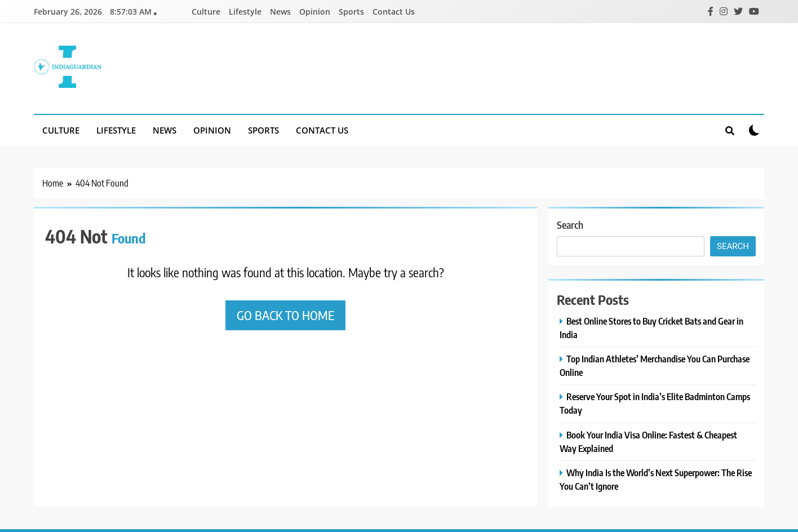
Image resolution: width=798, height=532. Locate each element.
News (280, 12)
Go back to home (285, 315)
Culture (206, 12)
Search (570, 225)
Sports (351, 12)
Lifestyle (245, 12)
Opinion (315, 12)
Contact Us (394, 12)
